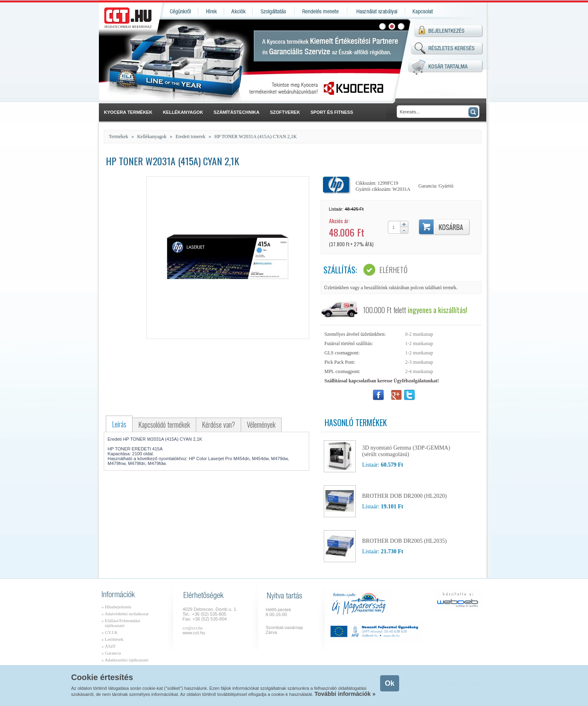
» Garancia (111, 653)
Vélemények (261, 424)
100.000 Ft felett (415, 310)
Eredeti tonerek (190, 137)
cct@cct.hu (193, 628)
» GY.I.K (110, 632)
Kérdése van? (218, 424)
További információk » (345, 694)
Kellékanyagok (152, 137)
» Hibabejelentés (117, 607)
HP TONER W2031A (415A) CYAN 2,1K (256, 137)
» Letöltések (113, 639)
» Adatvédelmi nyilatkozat (125, 614)
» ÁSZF (109, 646)
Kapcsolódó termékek (164, 424)
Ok (390, 683)
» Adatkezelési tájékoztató (125, 660)
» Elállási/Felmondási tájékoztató (121, 623)
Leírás (119, 424)
